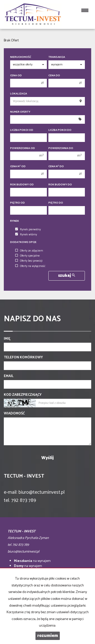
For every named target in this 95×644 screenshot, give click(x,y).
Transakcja (57, 57)
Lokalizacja (19, 94)
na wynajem (32, 561)
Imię (7, 339)
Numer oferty (20, 112)
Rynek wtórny (26, 235)
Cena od (16, 76)
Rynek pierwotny (28, 230)
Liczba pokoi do (60, 130)
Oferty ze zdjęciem (29, 251)
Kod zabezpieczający (23, 395)
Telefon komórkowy (23, 358)
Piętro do (56, 203)
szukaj (66, 276)
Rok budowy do (60, 185)
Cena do (54, 76)
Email (9, 376)
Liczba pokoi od (22, 130)
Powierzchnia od (23, 148)
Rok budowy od (22, 185)
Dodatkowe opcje (23, 242)
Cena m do (56, 167)
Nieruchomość (21, 57)
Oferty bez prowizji (29, 261)
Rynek (15, 221)
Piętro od (17, 203)
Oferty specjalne (27, 256)
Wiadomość (14, 414)
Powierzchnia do (61, 148)
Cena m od (18, 167)
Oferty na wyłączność (30, 266)
